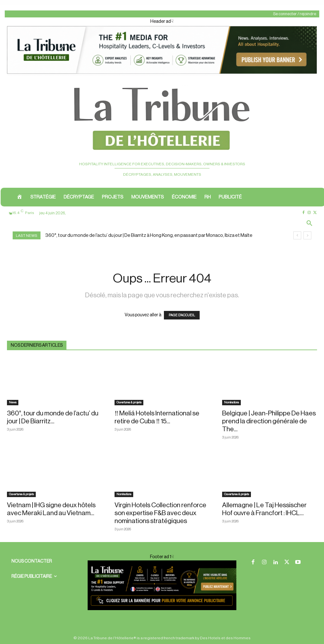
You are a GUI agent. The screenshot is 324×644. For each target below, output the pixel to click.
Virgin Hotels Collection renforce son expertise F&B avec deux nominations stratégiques (160, 513)
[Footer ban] (162, 585)
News (13, 402)
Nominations (231, 402)
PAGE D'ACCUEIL (182, 315)
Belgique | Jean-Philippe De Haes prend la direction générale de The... (269, 421)
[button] (309, 224)
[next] (307, 235)
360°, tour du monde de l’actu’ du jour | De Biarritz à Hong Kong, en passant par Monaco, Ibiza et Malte (149, 235)
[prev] (297, 235)
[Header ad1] (162, 75)
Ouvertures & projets (129, 402)
